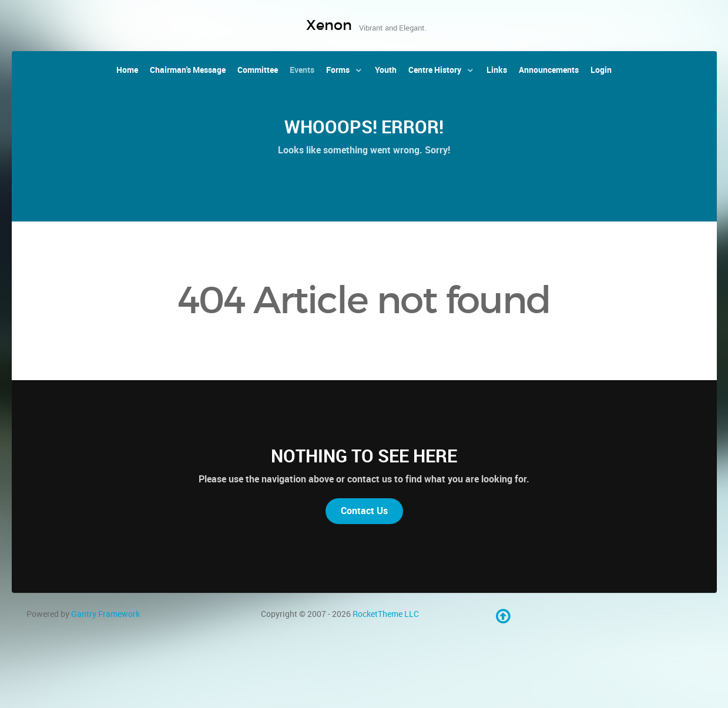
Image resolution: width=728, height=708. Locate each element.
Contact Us (364, 511)
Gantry (105, 614)
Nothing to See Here (364, 456)
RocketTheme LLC (386, 614)
